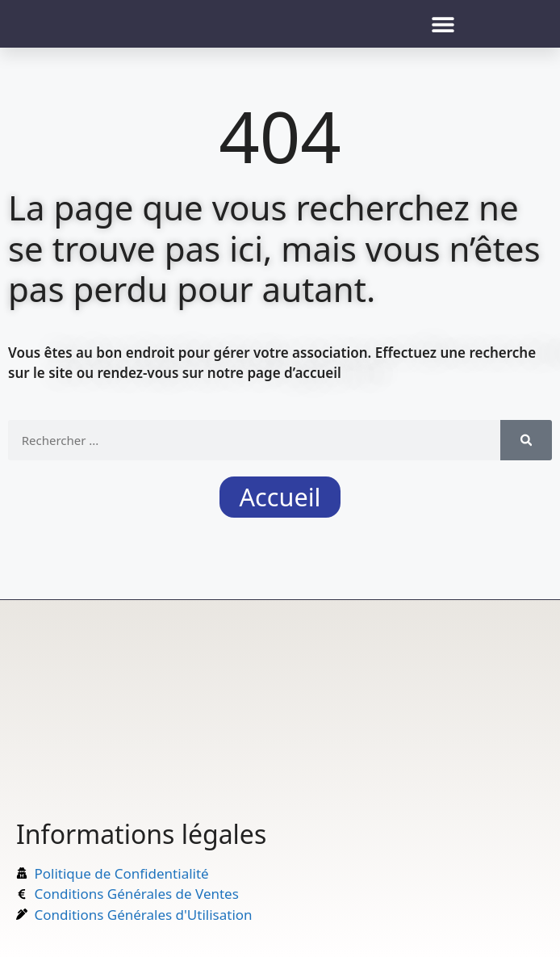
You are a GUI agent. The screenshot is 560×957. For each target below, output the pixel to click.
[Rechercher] (526, 440)
